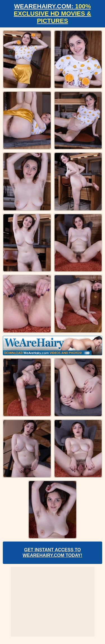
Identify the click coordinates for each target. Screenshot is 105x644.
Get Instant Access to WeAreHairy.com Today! (53, 553)
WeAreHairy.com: (52, 14)
